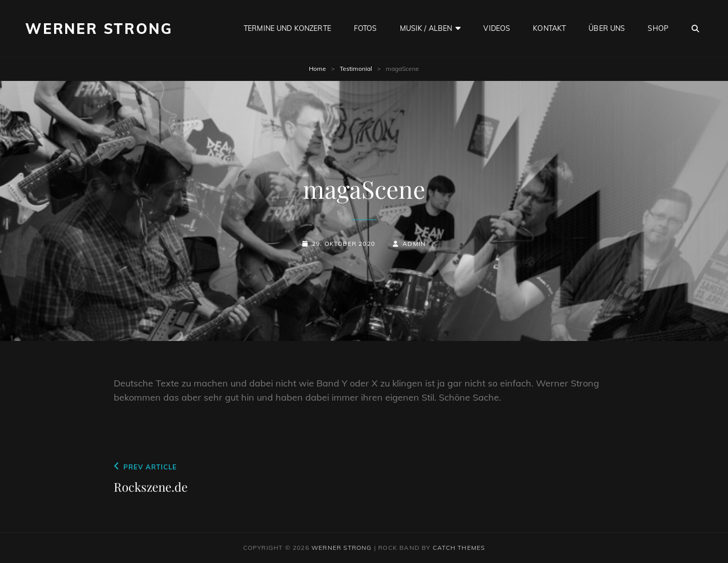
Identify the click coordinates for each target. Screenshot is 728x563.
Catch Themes (459, 548)
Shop (658, 28)
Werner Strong (99, 29)
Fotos (366, 28)
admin (414, 244)
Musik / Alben (426, 28)
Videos (497, 28)
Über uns (607, 28)
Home (317, 69)
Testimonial (356, 69)
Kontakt (549, 28)
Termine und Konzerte (287, 28)
